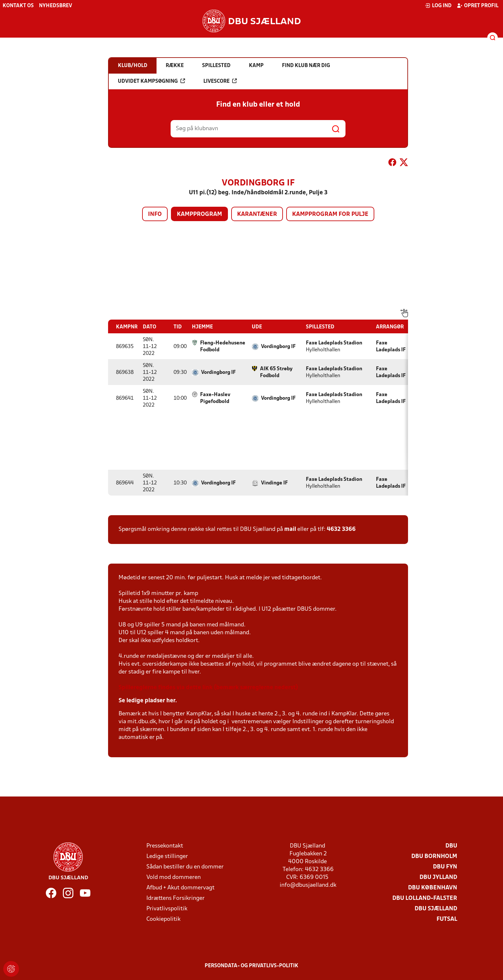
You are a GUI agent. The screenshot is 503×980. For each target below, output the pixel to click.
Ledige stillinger (167, 857)
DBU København (433, 888)
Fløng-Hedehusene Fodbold (223, 347)
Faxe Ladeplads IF (391, 347)
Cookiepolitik (163, 919)
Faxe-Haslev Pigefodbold (215, 398)
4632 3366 (341, 529)
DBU (451, 846)
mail (290, 529)
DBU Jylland (438, 877)
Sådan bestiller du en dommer (185, 867)
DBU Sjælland (436, 909)
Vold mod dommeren (174, 877)
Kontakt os (18, 6)
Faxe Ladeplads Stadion (334, 343)
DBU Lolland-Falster (425, 898)
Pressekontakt (165, 846)
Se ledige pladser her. (148, 701)
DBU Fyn (445, 867)
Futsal (447, 919)
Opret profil (478, 6)
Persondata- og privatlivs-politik (251, 966)
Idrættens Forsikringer (176, 898)
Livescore (220, 81)
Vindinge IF (274, 483)
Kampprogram (199, 214)
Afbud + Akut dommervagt (180, 888)
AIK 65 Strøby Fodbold (276, 372)
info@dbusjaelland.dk (308, 885)
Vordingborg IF (278, 347)
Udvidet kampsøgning (151, 81)
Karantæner (257, 214)
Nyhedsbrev (56, 6)
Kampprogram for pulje (330, 214)
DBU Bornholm (434, 857)
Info (155, 214)
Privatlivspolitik (167, 909)
